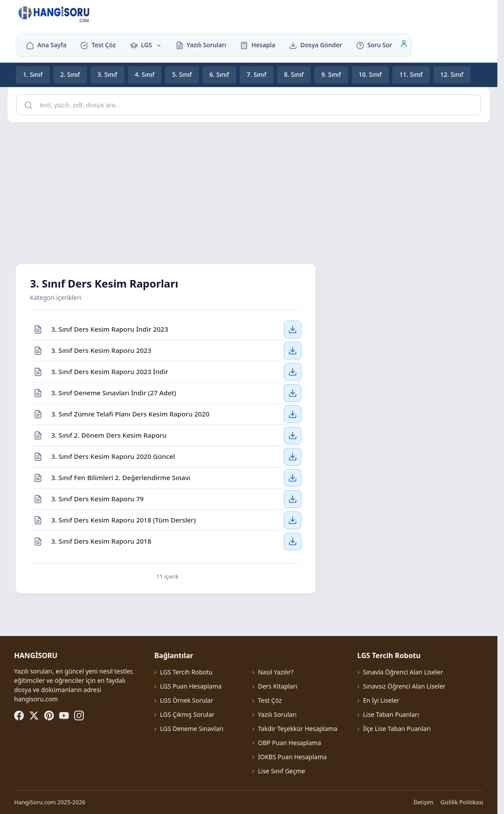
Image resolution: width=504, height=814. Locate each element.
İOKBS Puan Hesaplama (292, 757)
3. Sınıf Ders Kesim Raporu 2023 (101, 350)
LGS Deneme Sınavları (192, 729)
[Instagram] (79, 716)
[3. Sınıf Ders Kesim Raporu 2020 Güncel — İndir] (293, 456)
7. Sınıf (257, 74)
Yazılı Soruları (201, 45)
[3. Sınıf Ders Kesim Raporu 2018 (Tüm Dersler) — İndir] (293, 520)
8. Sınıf (294, 74)
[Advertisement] (252, 192)
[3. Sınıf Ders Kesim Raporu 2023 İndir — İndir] (293, 371)
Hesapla (258, 45)
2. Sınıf (70, 74)
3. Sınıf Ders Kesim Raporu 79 (98, 498)
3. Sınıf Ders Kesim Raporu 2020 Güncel (113, 456)
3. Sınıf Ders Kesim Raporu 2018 (101, 541)
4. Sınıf (145, 74)
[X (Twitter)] (34, 716)
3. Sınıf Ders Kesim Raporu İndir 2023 (110, 329)
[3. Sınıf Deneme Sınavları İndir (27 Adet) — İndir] (293, 393)
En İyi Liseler (381, 700)
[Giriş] (404, 45)
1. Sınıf (33, 74)
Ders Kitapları (277, 686)
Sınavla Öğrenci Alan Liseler (403, 672)
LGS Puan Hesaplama (191, 686)
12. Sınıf (452, 74)
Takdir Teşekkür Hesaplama (297, 729)
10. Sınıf (370, 74)
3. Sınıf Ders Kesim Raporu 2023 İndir (110, 371)
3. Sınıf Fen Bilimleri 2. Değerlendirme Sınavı (121, 477)
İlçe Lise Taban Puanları (397, 729)
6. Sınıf (220, 74)
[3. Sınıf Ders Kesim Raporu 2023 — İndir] (293, 350)
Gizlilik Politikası (462, 802)
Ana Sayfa (46, 45)
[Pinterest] (49, 716)
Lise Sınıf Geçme (281, 771)
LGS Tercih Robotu (186, 672)
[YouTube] (64, 716)
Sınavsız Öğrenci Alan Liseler (404, 686)
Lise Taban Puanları (391, 714)
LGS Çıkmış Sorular (187, 714)
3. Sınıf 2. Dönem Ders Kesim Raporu (109, 435)
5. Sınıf (182, 74)
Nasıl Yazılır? (275, 672)
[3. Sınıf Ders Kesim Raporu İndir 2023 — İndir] (293, 329)
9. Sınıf (331, 74)
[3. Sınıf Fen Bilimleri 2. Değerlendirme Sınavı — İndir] (293, 477)
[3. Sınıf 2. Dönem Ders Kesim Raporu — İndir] (293, 435)
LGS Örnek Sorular (186, 700)
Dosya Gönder (316, 45)
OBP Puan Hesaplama (289, 743)
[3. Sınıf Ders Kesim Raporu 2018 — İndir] (293, 541)
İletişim (423, 802)
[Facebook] (19, 716)
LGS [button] (146, 45)
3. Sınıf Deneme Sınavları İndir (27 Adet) (114, 392)
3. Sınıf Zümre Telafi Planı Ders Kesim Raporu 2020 (130, 413)
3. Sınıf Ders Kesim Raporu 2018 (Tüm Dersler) (123, 519)
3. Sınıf (107, 74)
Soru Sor (374, 45)
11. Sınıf (411, 74)
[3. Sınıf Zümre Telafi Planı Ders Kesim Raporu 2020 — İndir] (293, 414)
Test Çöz (98, 45)
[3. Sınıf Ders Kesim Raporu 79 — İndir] (293, 499)
